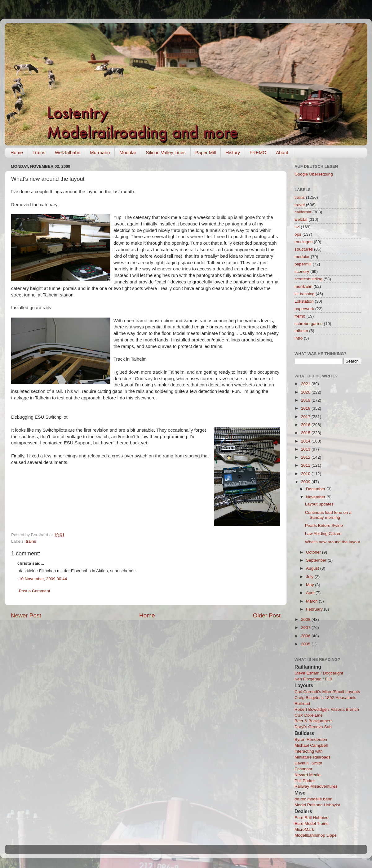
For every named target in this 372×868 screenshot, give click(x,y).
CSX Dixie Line (309, 715)
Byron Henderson (311, 739)
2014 (306, 441)
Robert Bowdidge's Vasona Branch (327, 709)
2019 (306, 400)
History (233, 152)
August (313, 568)
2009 (306, 482)
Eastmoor (303, 769)
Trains (39, 152)
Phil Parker (305, 781)
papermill (303, 264)
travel (300, 205)
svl (297, 227)
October (314, 552)
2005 (306, 644)
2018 (306, 408)
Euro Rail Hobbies (311, 818)
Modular (128, 152)
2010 (306, 474)
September (317, 560)
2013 (306, 449)
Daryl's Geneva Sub (313, 727)
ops (298, 234)
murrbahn (303, 286)
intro (299, 338)
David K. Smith (308, 763)
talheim (301, 331)
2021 (306, 384)
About (282, 152)
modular (302, 257)
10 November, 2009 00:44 (43, 579)
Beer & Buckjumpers (314, 721)
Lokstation (304, 301)
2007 (306, 628)
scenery (302, 272)
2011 (306, 465)
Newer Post (26, 615)
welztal (301, 219)
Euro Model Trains (312, 823)
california (303, 212)
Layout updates (319, 504)
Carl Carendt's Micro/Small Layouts (327, 692)
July (310, 577)
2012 (306, 457)
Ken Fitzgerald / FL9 (313, 679)
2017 (306, 417)
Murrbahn (100, 152)
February (315, 609)
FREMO (258, 152)
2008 (306, 619)
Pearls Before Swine (324, 525)
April (311, 593)
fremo (300, 316)
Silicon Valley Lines (166, 152)
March (312, 601)
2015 (306, 433)
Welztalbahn (68, 152)
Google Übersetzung (314, 174)
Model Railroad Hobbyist (317, 805)
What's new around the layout (332, 542)
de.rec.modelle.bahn (313, 799)
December (316, 489)
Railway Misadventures (316, 786)
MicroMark (304, 829)
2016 (306, 425)
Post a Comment (35, 591)
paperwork (304, 309)
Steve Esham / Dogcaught (319, 673)
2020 (306, 392)
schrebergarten (309, 324)
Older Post (267, 615)
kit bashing (305, 294)
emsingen (304, 242)
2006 (306, 636)
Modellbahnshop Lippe (316, 835)
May (310, 585)
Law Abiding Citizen (323, 534)
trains (31, 541)
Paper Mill (206, 152)
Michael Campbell (311, 745)
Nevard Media (308, 775)
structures (304, 249)
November (316, 497)
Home (17, 152)
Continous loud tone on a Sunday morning (328, 515)
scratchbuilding (308, 279)
